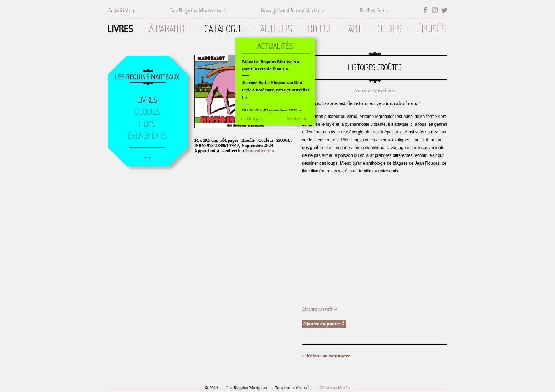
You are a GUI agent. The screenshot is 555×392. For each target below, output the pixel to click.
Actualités (119, 10)
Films (147, 124)
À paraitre (169, 29)
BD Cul (320, 29)
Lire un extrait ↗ (320, 309)
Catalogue (224, 29)
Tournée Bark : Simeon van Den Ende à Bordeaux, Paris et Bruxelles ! (276, 90)
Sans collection (259, 151)
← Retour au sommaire (326, 356)
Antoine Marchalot (375, 91)
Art (355, 29)
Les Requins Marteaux (196, 10)
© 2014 (211, 388)
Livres (121, 29)
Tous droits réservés (293, 388)
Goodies (147, 112)
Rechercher (372, 10)
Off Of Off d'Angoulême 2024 (270, 111)
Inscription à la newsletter (290, 10)
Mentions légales (335, 388)
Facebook (425, 10)
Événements (147, 136)
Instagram (435, 10)
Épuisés (432, 29)
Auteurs (276, 29)
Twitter (444, 10)
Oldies (390, 29)
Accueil (147, 78)
